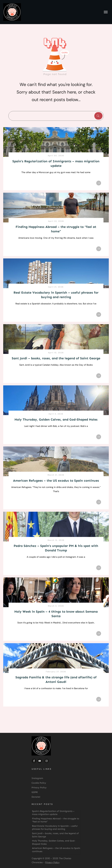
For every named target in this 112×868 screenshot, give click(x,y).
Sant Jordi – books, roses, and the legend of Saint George (56, 358)
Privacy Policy (52, 862)
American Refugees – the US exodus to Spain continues (56, 481)
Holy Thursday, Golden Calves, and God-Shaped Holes (56, 419)
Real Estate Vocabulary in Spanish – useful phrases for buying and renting (55, 828)
